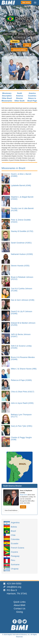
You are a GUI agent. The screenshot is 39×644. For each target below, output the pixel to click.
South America (25, 36)
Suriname (15, 564)
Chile (13, 535)
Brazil (22, 34)
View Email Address (19, 50)
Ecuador (15, 543)
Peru (13, 560)
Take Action (26, 2)
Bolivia (14, 527)
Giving (19, 612)
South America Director (19, 96)
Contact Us (19, 609)
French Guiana (18, 548)
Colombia (15, 539)
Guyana (14, 552)
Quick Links (20, 602)
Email (27, 45)
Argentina (15, 522)
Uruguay (15, 568)
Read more (23, 495)
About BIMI (19, 605)
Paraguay (15, 556)
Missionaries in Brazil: (14, 168)
